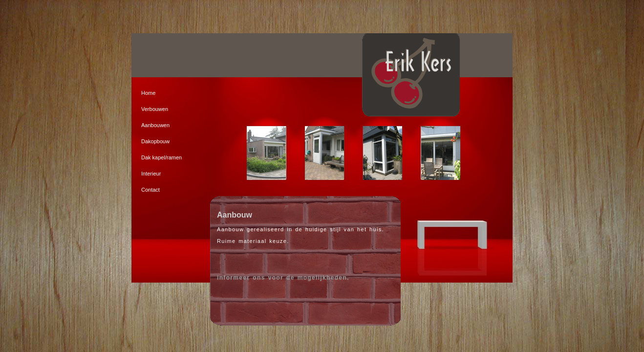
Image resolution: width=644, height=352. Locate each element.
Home (148, 93)
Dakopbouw (155, 141)
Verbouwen (155, 109)
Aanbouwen (155, 125)
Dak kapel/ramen (161, 157)
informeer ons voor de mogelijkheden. (283, 278)
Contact (150, 190)
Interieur (151, 174)
